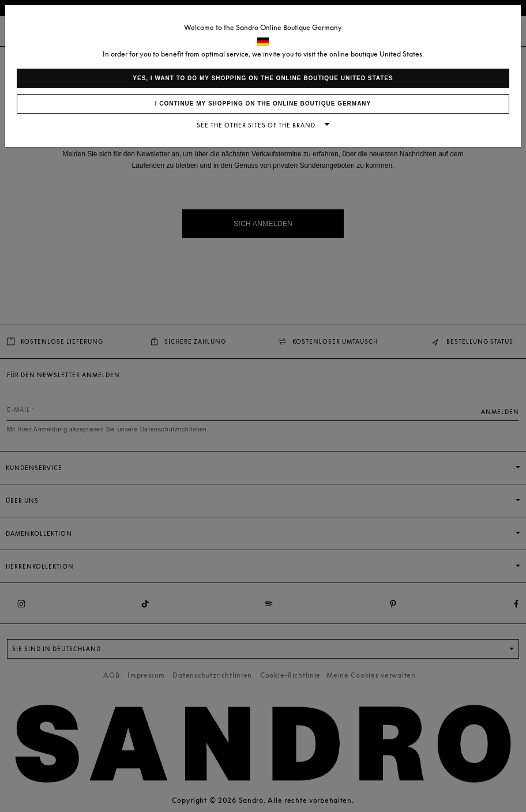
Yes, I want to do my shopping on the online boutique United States (263, 78)
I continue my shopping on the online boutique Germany (263, 104)
